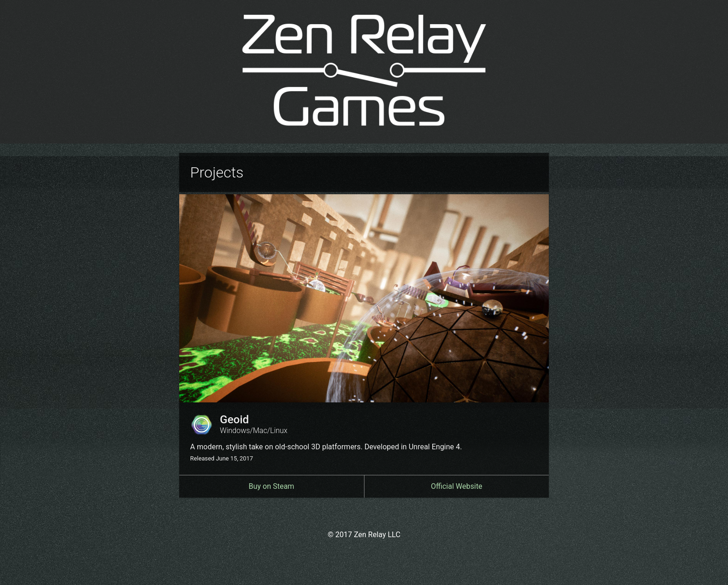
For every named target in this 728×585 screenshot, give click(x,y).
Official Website (457, 486)
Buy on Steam (271, 486)
